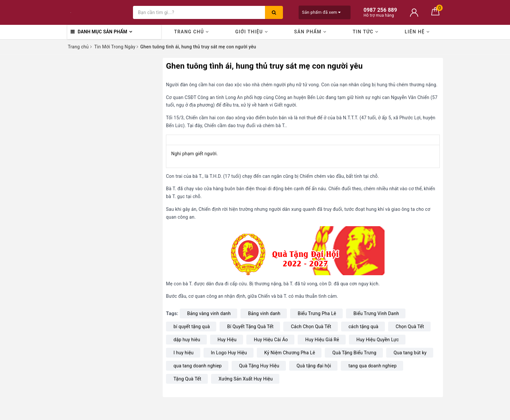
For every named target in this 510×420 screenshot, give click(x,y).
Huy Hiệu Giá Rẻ (322, 340)
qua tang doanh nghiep (198, 366)
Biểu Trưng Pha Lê (317, 313)
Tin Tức (366, 32)
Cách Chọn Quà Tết (311, 327)
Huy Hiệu (227, 340)
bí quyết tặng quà (192, 327)
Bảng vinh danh (264, 313)
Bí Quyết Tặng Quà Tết (250, 327)
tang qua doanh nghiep (372, 366)
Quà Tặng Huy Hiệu (259, 366)
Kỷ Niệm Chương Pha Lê (290, 353)
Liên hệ (417, 32)
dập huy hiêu (187, 340)
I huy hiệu (184, 353)
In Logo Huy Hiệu (229, 353)
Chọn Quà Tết (410, 327)
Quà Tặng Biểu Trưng (354, 353)
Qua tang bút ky (410, 353)
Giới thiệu (252, 32)
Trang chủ (192, 32)
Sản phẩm (310, 32)
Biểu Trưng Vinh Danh (376, 313)
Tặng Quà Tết (187, 379)
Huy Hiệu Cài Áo (271, 340)
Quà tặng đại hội (314, 366)
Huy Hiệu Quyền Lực (378, 340)
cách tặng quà (363, 327)
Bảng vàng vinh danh (209, 313)
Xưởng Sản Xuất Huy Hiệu (246, 379)
